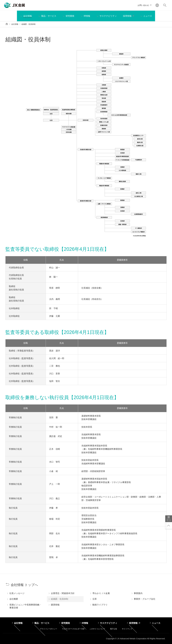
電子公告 (114, 629)
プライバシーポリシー (48, 629)
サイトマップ (169, 520)
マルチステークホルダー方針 (73, 629)
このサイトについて (97, 629)
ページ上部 (169, 526)
